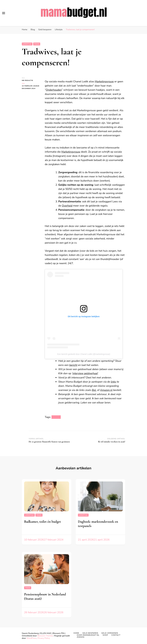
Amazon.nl (106, 390)
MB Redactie (27, 80)
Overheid (67, 206)
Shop (105, 635)
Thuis (37, 44)
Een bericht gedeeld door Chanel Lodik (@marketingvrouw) (84, 354)
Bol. (94, 390)
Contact (116, 635)
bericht (73, 365)
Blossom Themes (45, 636)
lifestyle (56, 417)
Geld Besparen (90, 633)
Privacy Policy (44, 638)
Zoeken (81, 637)
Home (76, 633)
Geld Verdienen (110, 633)
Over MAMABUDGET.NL (88, 635)
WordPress (31, 638)
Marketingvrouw (104, 81)
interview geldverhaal (85, 373)
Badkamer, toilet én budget (42, 522)
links (113, 382)
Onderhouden (54, 90)
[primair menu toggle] (4, 13)
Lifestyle (27, 44)
